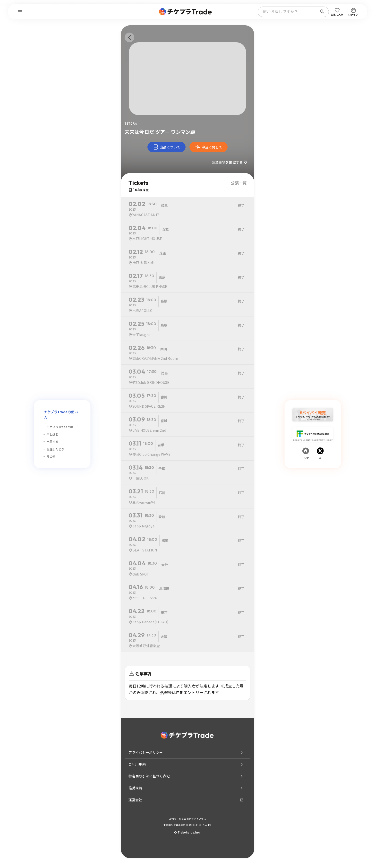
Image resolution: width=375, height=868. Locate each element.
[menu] (20, 12)
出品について (166, 147)
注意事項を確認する (230, 162)
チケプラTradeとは (60, 427)
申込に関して (209, 147)
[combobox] (289, 12)
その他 (51, 456)
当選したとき (55, 449)
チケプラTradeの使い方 (61, 415)
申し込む (53, 434)
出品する (53, 442)
